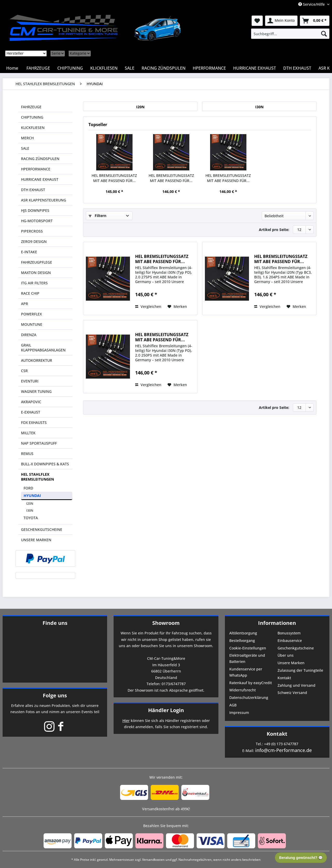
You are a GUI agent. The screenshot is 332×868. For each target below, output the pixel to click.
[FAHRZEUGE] (38, 68)
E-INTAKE (29, 252)
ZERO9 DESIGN (34, 241)
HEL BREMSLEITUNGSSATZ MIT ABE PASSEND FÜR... (114, 178)
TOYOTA (31, 518)
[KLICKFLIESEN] (104, 68)
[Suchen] (324, 34)
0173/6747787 (174, 684)
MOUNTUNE (32, 324)
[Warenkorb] (315, 21)
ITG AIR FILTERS (34, 283)
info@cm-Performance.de (283, 750)
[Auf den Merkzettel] (177, 307)
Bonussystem (289, 633)
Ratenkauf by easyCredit (251, 683)
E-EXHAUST (31, 412)
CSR (24, 371)
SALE (25, 148)
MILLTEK (28, 433)
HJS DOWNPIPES (35, 210)
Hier (126, 721)
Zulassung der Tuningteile (300, 670)
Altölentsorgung (243, 633)
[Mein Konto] (281, 21)
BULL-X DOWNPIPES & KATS (45, 464)
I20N (30, 504)
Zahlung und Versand (296, 685)
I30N (30, 511)
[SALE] (130, 68)
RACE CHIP (30, 293)
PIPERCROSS (32, 231)
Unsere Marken (291, 663)
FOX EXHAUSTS (34, 422)
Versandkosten (153, 860)
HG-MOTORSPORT (37, 221)
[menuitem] (290, 34)
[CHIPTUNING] (70, 68)
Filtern (98, 216)
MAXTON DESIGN (36, 273)
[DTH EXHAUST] (297, 68)
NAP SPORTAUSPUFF (39, 443)
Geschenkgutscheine (296, 648)
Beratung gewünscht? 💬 (301, 858)
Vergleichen (148, 306)
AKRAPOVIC (31, 402)
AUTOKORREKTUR (37, 360)
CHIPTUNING (32, 117)
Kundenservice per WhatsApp (246, 672)
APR (25, 304)
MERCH (27, 138)
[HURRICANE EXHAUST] (255, 68)
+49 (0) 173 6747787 (281, 744)
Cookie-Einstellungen (248, 648)
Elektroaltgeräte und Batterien (247, 658)
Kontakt (284, 678)
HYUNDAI (32, 496)
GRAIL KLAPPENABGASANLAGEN (43, 348)
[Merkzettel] (257, 21)
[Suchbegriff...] (290, 34)
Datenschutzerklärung (249, 697)
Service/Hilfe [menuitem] (312, 4)
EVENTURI (30, 381)
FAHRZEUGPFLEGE (37, 262)
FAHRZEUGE (31, 107)
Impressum (239, 713)
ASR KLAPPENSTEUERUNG (44, 200)
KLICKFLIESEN (33, 128)
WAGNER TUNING (36, 391)
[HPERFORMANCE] (209, 68)
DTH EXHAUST (33, 190)
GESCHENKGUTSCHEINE (42, 529)
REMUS (27, 454)
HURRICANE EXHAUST (40, 179)
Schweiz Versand (292, 693)
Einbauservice (290, 641)
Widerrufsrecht (243, 690)
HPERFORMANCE (36, 169)
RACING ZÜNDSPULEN (40, 159)
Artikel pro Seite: (274, 230)
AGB (233, 705)
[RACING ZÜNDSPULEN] (164, 68)
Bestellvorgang (242, 641)
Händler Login (166, 710)
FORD (28, 488)
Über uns (286, 655)
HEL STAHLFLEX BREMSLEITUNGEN (37, 477)
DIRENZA (29, 335)
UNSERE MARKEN (36, 540)
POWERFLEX (31, 314)
